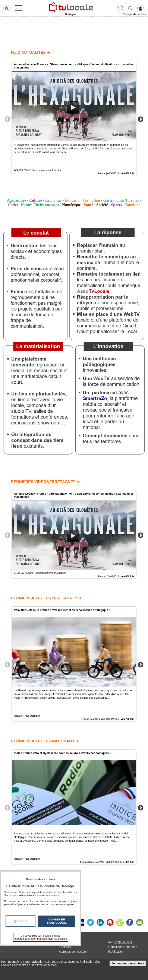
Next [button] (141, 119)
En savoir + (66, 947)
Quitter (21, 921)
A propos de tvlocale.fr (74, 952)
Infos (120, 942)
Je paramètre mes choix (128, 963)
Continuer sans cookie (57, 921)
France (102, 173)
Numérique (71, 205)
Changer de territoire (135, 14)
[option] (74, 118)
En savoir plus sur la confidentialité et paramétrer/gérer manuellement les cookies (41, 937)
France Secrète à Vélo (93, 719)
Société (102, 205)
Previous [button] (7, 119)
